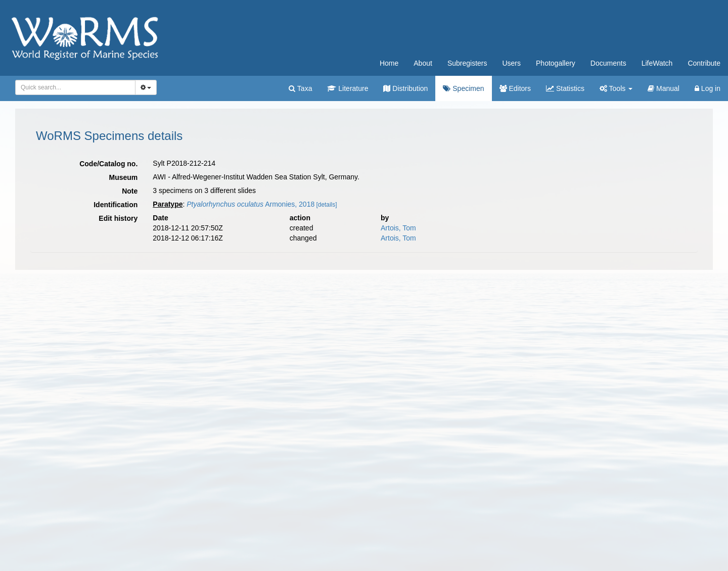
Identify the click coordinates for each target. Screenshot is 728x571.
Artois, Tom (398, 228)
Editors (515, 88)
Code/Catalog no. (108, 164)
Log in (708, 88)
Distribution (405, 88)
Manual (664, 88)
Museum (124, 177)
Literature (348, 88)
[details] (327, 205)
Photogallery (556, 63)
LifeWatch (657, 63)
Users (511, 63)
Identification (116, 205)
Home (389, 63)
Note (130, 191)
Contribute (704, 63)
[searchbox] (74, 87)
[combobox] (75, 87)
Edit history (118, 218)
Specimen (463, 88)
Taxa (300, 88)
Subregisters (467, 63)
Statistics (565, 88)
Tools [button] (616, 88)
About (423, 63)
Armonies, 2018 (251, 204)
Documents (608, 63)
